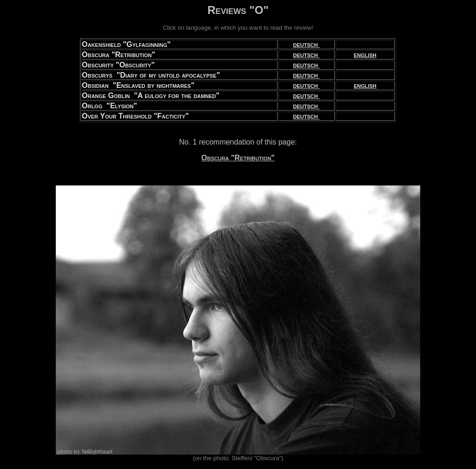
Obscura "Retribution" (238, 158)
